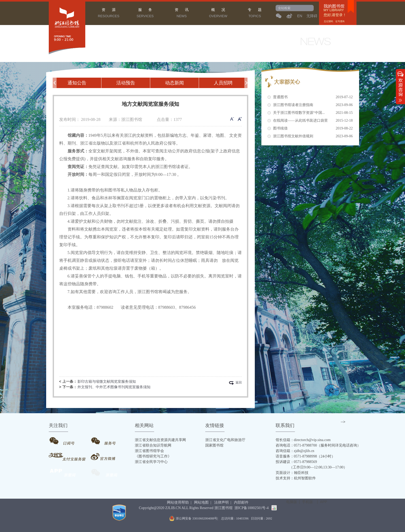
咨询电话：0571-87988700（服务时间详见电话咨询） (318, 445)
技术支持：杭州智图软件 (296, 478)
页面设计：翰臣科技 (292, 473)
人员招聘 (223, 83)
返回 (239, 383)
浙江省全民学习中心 (151, 462)
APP (324, 502)
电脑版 (292, 502)
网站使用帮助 (178, 502)
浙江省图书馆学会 (149, 451)
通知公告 (77, 83)
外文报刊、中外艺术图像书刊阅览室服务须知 (114, 387)
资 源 (109, 14)
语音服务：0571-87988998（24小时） (306, 456)
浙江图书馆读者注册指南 (313, 105)
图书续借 (313, 128)
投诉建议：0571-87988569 (296, 462)
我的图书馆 (334, 6)
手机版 (307, 502)
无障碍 (312, 16)
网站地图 (201, 502)
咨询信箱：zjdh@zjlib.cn (295, 451)
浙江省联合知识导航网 (153, 445)
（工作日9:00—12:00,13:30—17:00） (312, 467)
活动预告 (126, 83)
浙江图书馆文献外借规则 (313, 136)
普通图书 (313, 97)
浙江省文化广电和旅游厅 (225, 440)
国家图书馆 (214, 445)
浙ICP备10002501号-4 (252, 508)
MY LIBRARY (334, 10)
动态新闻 (174, 83)
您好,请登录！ (335, 15)
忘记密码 (328, 21)
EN (300, 16)
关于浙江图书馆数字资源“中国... (313, 113)
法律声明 (221, 502)
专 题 (255, 14)
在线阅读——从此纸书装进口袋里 (313, 121)
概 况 (218, 14)
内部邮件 (241, 502)
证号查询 (340, 21)
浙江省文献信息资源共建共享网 (160, 440)
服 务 (145, 14)
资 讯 (182, 14)
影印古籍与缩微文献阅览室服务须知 (107, 382)
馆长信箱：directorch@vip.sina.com (303, 440)
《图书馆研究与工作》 (153, 456)
